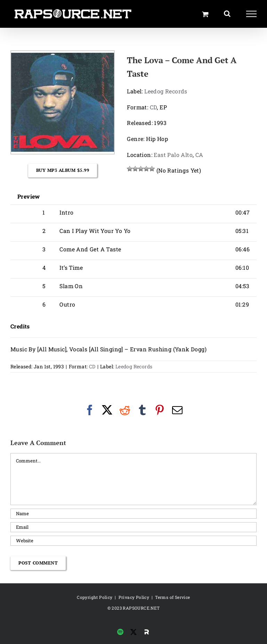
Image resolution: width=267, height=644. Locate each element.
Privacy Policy (134, 597)
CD (153, 107)
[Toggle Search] (227, 14)
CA (199, 155)
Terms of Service (172, 597)
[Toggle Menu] (252, 14)
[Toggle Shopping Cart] (205, 14)
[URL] (133, 541)
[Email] (133, 527)
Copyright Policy (95, 597)
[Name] (133, 514)
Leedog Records (166, 91)
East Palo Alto (173, 155)
